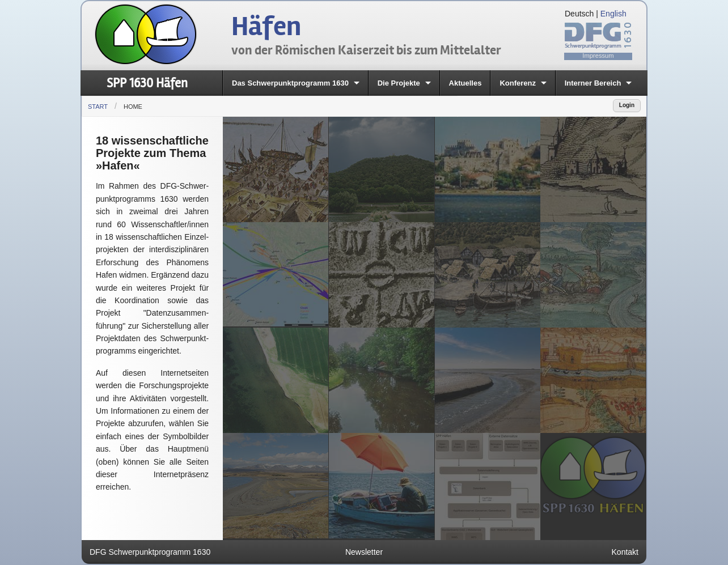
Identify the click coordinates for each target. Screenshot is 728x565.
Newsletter (364, 552)
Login (627, 105)
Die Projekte (399, 83)
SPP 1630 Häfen (147, 83)
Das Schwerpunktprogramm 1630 (290, 83)
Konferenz (518, 83)
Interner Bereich (593, 83)
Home (133, 107)
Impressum (598, 56)
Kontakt (625, 552)
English (613, 14)
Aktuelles (465, 83)
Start (98, 107)
